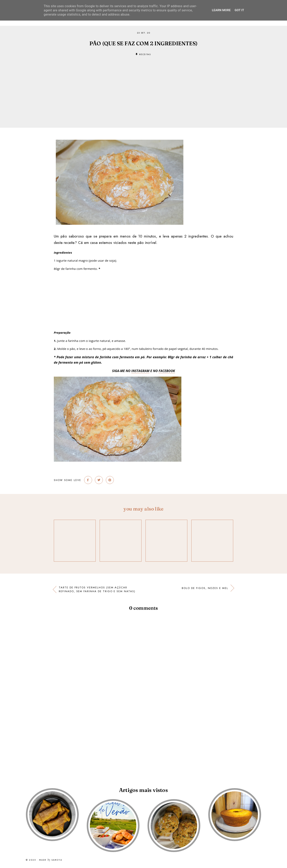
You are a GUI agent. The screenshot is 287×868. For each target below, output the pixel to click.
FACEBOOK (167, 371)
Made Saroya (51, 860)
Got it (239, 10)
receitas (145, 54)
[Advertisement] (143, 86)
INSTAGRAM (140, 371)
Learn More (221, 10)
